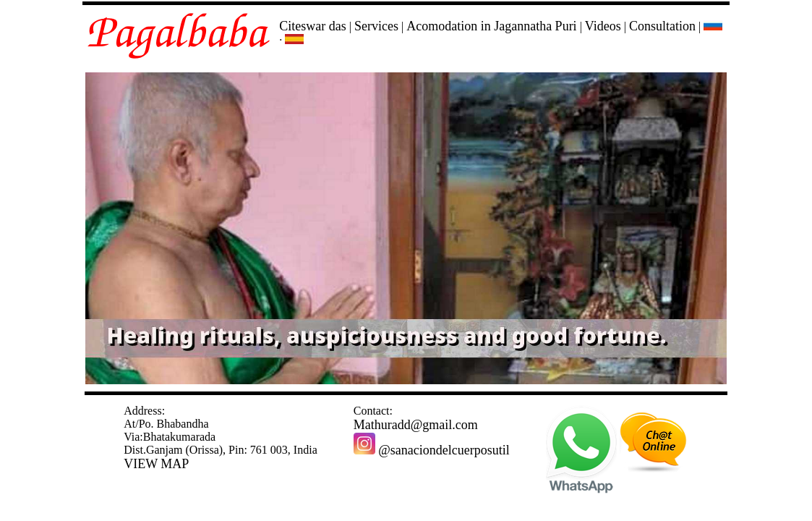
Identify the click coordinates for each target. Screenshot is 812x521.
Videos (603, 26)
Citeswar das (312, 26)
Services (376, 26)
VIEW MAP (156, 464)
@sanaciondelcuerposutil (432, 450)
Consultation (662, 26)
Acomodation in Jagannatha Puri (491, 26)
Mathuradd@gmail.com (416, 425)
